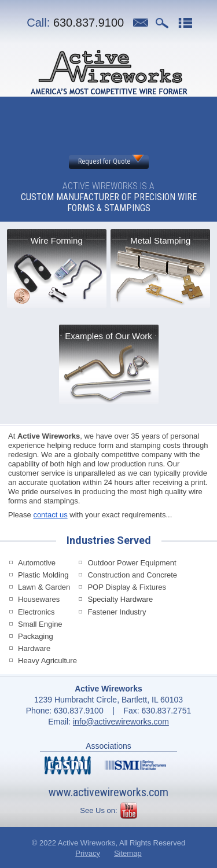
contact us (50, 515)
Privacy (88, 853)
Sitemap (128, 853)
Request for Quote (104, 161)
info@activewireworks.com (121, 722)
